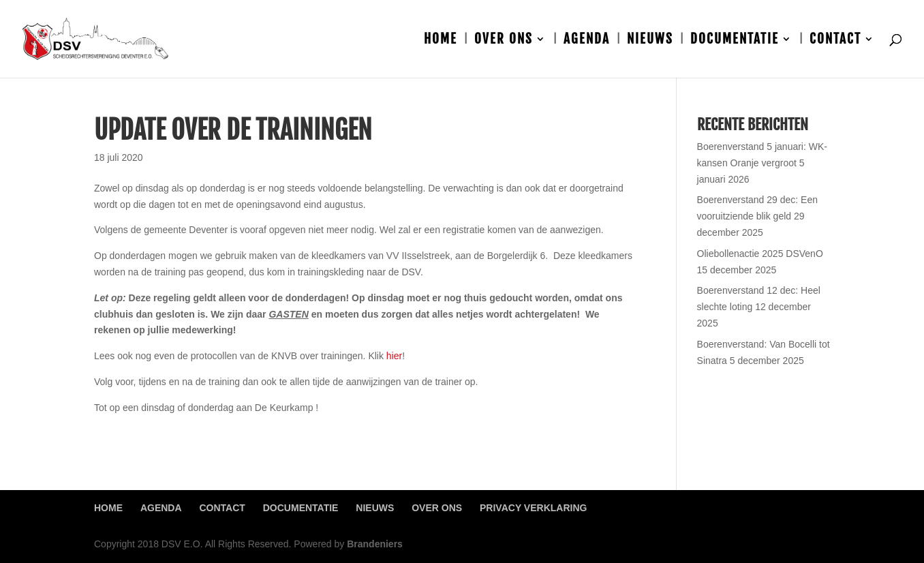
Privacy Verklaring (533, 508)
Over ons (504, 41)
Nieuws (650, 41)
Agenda (587, 41)
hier (394, 356)
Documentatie (735, 41)
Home (441, 41)
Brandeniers (375, 544)
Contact (835, 41)
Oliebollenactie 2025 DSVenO (760, 254)
